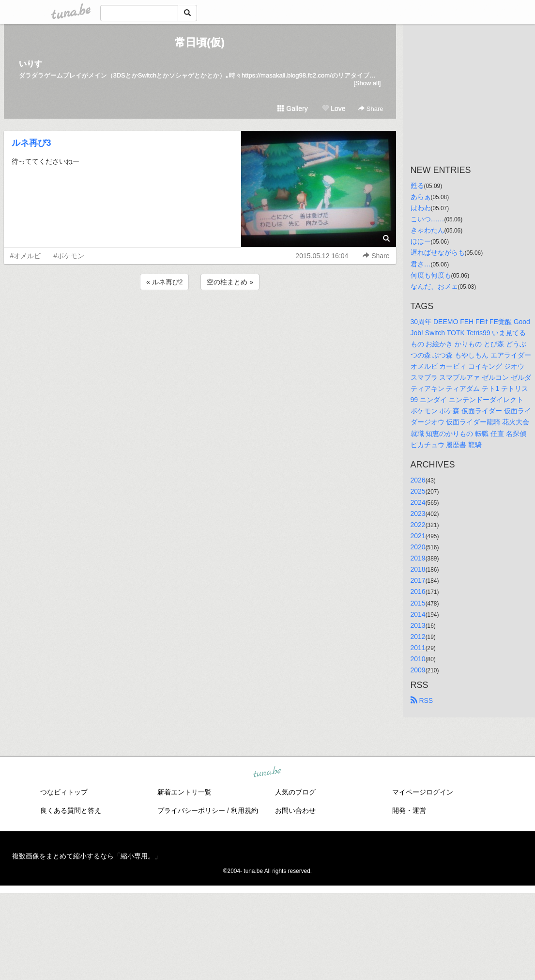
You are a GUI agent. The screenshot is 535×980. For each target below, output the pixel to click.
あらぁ (421, 197)
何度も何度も (431, 275)
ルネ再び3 (31, 143)
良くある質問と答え (71, 810)
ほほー (421, 241)
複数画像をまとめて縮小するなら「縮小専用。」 (87, 856)
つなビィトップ (64, 792)
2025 (418, 491)
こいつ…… (428, 219)
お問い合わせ (295, 810)
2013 (418, 625)
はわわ (421, 208)
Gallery (292, 109)
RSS (422, 700)
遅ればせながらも (438, 252)
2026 (418, 480)
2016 (418, 591)
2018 (418, 569)
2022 (418, 525)
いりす (31, 64)
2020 (418, 547)
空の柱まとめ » (230, 282)
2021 (418, 536)
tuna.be (267, 773)
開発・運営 (409, 810)
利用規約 (245, 810)
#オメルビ (26, 256)
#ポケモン (69, 256)
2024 (418, 502)
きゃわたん (428, 230)
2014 (418, 614)
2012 (418, 637)
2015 (418, 603)
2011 (418, 648)
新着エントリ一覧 (184, 792)
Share (371, 109)
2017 (418, 580)
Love (334, 109)
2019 (418, 558)
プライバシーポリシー (191, 810)
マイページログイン (423, 792)
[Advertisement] (200, 318)
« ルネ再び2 (164, 282)
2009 (418, 670)
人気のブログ (295, 792)
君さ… (421, 264)
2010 (418, 659)
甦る (417, 186)
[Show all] (367, 83)
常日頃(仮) (200, 42)
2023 (418, 513)
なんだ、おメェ (434, 286)
